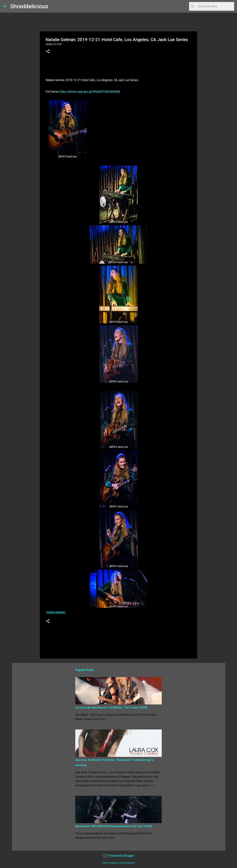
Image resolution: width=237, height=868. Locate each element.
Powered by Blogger (118, 856)
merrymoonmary (127, 863)
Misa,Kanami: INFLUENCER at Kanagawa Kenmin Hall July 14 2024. (114, 826)
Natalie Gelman (56, 613)
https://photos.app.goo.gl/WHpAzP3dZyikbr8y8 (90, 92)
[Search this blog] (215, 6)
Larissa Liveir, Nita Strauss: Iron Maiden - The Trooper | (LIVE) (111, 708)
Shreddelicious (29, 6)
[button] (48, 52)
